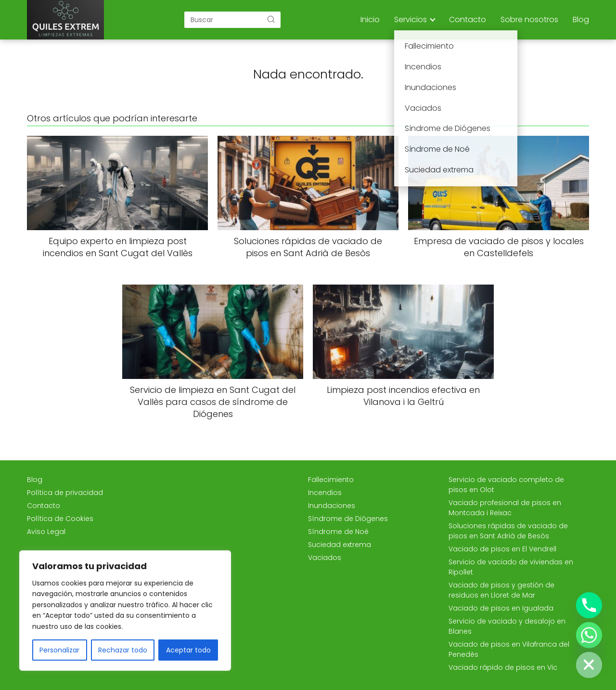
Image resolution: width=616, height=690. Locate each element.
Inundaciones (332, 506)
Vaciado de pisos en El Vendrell (502, 549)
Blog (581, 20)
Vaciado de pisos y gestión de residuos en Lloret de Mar (501, 590)
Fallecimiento (331, 480)
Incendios (325, 493)
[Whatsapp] (589, 635)
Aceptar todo (188, 650)
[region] (125, 611)
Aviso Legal (46, 532)
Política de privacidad (65, 493)
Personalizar (59, 650)
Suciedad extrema (340, 545)
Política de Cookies (60, 519)
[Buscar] (271, 19)
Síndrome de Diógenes (348, 519)
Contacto (468, 20)
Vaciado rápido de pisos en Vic (503, 667)
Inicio (370, 20)
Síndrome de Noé (338, 532)
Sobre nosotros (529, 20)
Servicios (411, 20)
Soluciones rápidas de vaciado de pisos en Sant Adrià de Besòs (508, 531)
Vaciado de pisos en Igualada (501, 608)
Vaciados (325, 558)
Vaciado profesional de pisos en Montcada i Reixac (505, 508)
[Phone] (589, 605)
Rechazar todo (123, 650)
